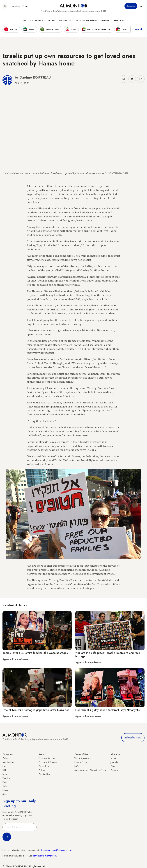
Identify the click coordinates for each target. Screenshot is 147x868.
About (113, 758)
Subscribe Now (133, 738)
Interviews (119, 20)
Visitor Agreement (83, 758)
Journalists (115, 762)
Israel (5, 774)
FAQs (77, 766)
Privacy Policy (81, 762)
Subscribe (131, 6)
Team (113, 766)
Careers (114, 770)
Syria (5, 794)
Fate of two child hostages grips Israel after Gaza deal (36, 710)
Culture (51, 20)
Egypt (5, 782)
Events (25, 6)
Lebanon (6, 790)
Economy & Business (86, 20)
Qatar (5, 786)
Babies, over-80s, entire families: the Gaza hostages (35, 653)
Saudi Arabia (8, 762)
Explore (105, 20)
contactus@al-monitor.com (44, 856)
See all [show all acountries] (138, 29)
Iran (4, 766)
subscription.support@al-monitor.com (56, 850)
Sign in (141, 6)
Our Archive (44, 774)
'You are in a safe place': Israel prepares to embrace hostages (108, 655)
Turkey (5, 758)
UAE (4, 770)
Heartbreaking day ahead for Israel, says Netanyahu (108, 710)
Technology (65, 20)
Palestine (6, 778)
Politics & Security (33, 20)
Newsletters (15, 6)
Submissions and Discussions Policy (90, 770)
